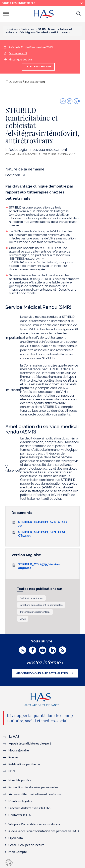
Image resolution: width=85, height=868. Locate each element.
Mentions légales (20, 801)
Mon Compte (18, 852)
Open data (16, 838)
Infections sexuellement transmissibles (41, 605)
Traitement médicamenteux (35, 612)
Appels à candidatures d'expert (30, 743)
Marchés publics (20, 780)
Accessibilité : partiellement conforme (35, 794)
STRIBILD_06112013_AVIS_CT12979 (43, 524)
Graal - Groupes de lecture (26, 845)
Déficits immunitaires (31, 598)
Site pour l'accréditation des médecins (34, 824)
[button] (78, 14)
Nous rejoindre (19, 750)
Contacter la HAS (20, 815)
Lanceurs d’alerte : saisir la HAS (29, 808)
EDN (12, 771)
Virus (23, 619)
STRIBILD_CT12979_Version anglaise (39, 566)
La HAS (14, 736)
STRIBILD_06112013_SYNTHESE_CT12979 (43, 534)
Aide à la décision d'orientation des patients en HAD (44, 831)
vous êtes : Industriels (19, 3)
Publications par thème (24, 764)
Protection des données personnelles (33, 787)
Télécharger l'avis (38, 67)
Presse (13, 757)
